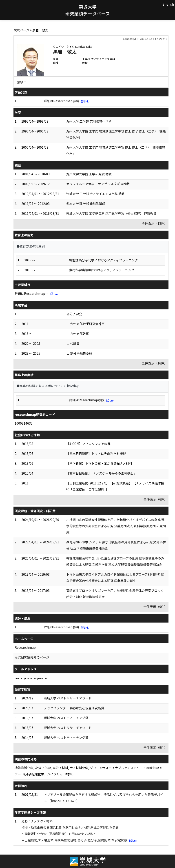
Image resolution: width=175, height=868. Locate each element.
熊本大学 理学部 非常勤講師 (86, 204)
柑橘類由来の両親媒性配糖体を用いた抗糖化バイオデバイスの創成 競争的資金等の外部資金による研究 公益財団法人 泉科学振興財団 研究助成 (116, 526)
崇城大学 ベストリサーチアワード (68, 698)
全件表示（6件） (155, 499)
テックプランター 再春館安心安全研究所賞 (74, 708)
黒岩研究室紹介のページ (32, 657)
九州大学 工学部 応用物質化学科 (89, 121)
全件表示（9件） (155, 607)
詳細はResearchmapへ (31, 293)
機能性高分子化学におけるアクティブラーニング (104, 260)
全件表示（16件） (155, 363)
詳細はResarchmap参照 (61, 101)
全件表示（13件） (155, 223)
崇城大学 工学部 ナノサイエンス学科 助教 (95, 194)
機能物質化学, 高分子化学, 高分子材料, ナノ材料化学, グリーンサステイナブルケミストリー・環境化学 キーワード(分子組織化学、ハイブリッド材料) (90, 771)
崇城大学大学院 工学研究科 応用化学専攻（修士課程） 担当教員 (111, 213)
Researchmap (25, 647)
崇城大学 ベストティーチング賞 (66, 718)
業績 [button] (20, 82)
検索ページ (21, 30)
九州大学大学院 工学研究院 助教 (89, 174)
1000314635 (24, 423)
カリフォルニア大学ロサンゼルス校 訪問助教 (98, 184)
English (168, 4)
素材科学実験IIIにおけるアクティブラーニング (102, 270)
